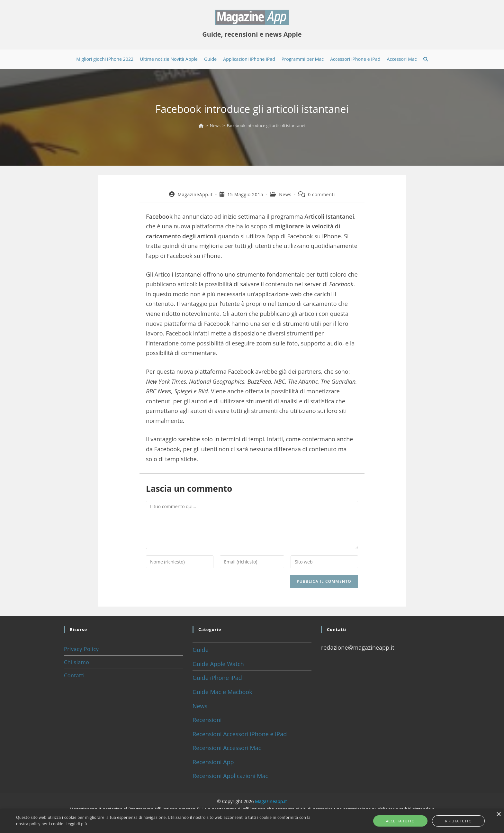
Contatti (74, 675)
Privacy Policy (81, 649)
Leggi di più (76, 824)
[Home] (201, 125)
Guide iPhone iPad (217, 678)
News (285, 194)
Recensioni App (213, 762)
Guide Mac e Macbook (222, 692)
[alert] (252, 821)
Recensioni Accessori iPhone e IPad (240, 734)
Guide (201, 650)
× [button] (498, 815)
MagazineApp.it (195, 194)
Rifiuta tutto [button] (451, 821)
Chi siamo (76, 662)
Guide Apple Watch (218, 664)
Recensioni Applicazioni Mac (230, 776)
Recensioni (207, 720)
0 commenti (321, 194)
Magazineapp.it (271, 801)
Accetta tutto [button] (408, 821)
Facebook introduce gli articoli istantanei (266, 125)
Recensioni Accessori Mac (227, 748)
